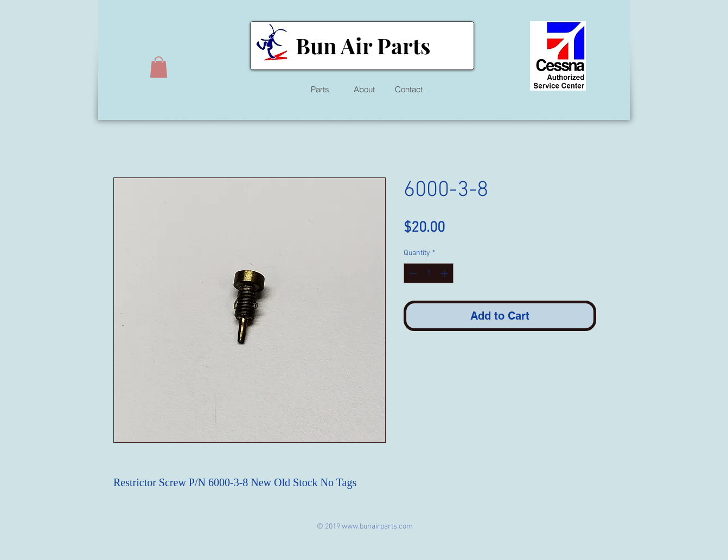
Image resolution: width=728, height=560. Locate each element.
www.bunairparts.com (377, 527)
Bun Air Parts (363, 45)
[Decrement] (412, 273)
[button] (159, 67)
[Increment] (445, 273)
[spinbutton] (429, 273)
